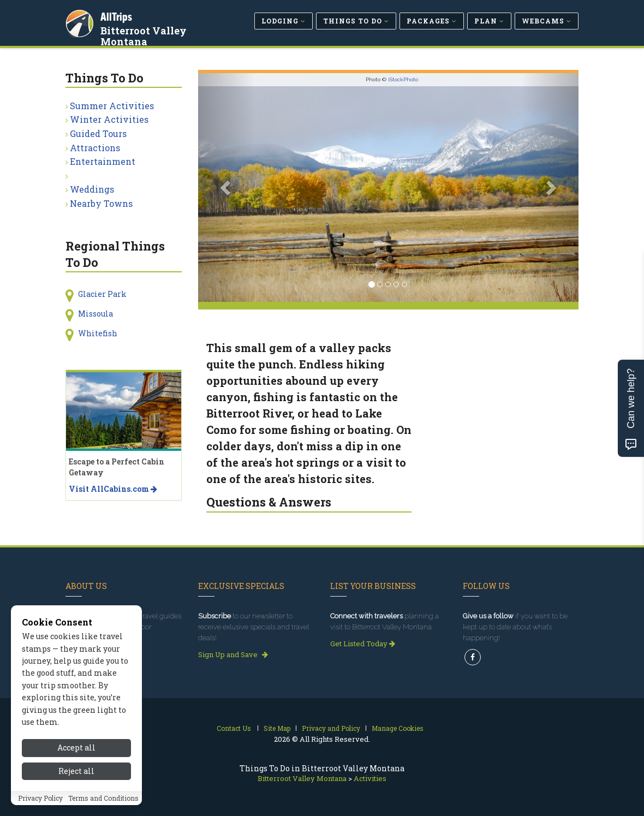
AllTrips (117, 16)
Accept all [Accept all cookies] (76, 749)
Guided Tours (98, 133)
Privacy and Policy (331, 728)
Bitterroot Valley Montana (145, 35)
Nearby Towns (101, 203)
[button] (227, 187)
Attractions (95, 148)
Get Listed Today (363, 644)
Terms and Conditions (103, 799)
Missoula (96, 314)
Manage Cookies (398, 728)
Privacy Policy (40, 799)
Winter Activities (109, 119)
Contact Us (234, 728)
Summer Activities (112, 106)
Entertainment (103, 161)
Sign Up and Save (233, 654)
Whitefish (98, 333)
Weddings (92, 189)
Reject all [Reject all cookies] (76, 772)
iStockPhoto (403, 79)
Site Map (277, 728)
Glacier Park (102, 294)
